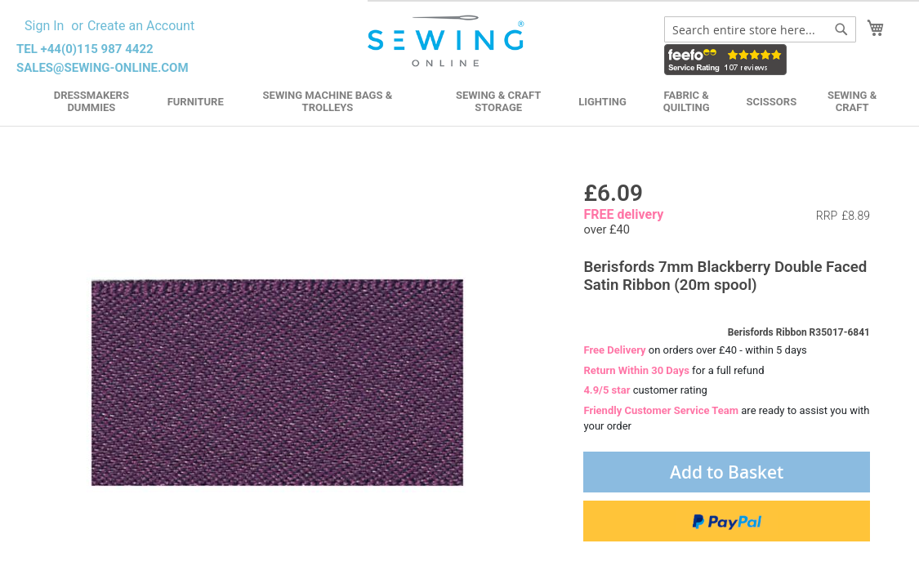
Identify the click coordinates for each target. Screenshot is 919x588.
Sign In (44, 26)
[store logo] (448, 41)
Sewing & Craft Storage (498, 101)
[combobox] (760, 29)
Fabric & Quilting (687, 101)
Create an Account (141, 26)
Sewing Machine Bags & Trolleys (328, 101)
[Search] (841, 29)
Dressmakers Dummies (91, 101)
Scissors (772, 102)
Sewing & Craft (852, 101)
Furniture (196, 102)
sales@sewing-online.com (103, 68)
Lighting (602, 102)
